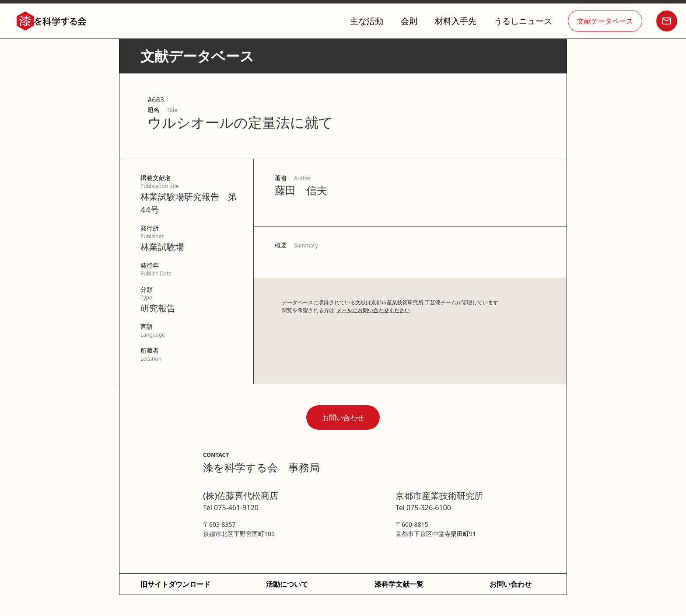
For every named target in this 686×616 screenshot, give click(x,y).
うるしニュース (523, 21)
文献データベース (605, 21)
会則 (409, 21)
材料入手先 (456, 21)
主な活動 (367, 21)
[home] (52, 21)
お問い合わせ (343, 418)
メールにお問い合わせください (373, 310)
